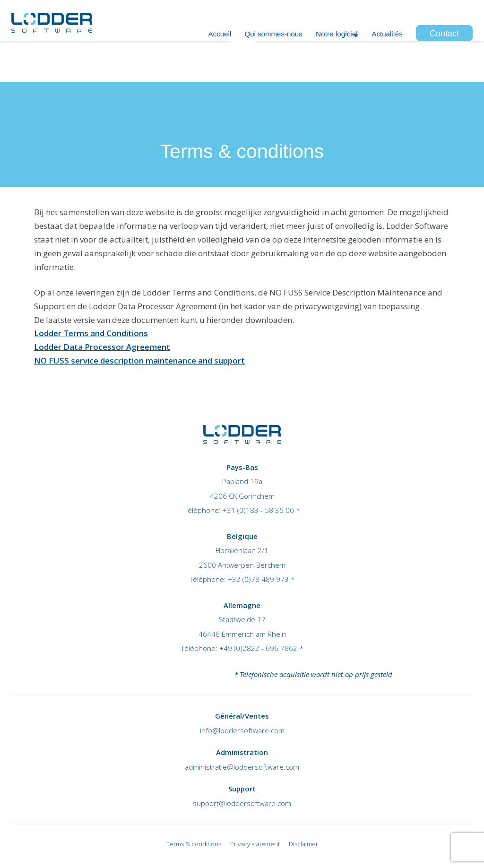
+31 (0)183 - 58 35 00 (258, 510)
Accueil (181, 61)
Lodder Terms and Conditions (91, 333)
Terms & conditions (194, 844)
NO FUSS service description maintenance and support (139, 360)
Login (464, 14)
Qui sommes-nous (245, 61)
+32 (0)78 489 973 (348, 14)
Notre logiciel (320, 61)
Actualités (383, 61)
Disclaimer (303, 844)
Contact (444, 61)
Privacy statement (255, 844)
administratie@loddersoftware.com (242, 767)
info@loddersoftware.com (242, 730)
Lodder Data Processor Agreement (102, 347)
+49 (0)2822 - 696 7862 (258, 648)
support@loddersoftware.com (242, 803)
